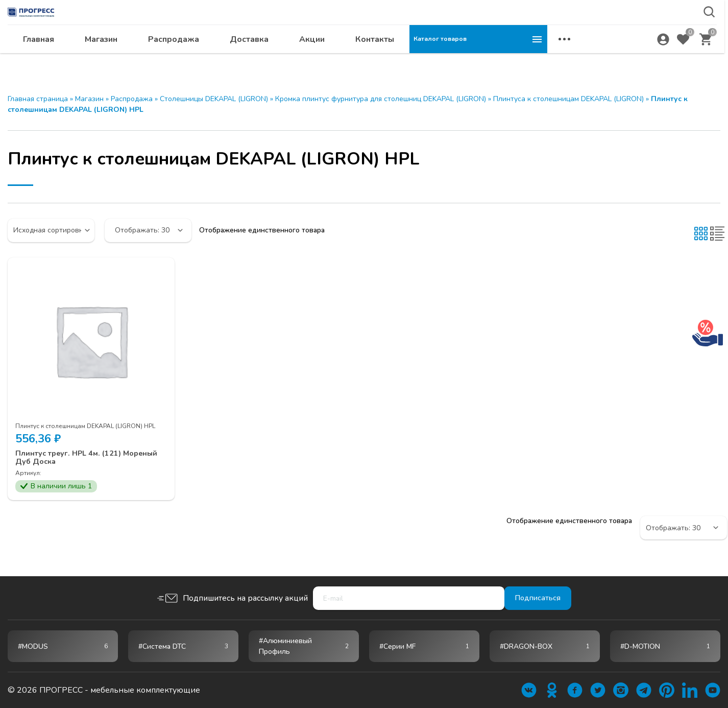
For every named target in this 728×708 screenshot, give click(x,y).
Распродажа (311, 59)
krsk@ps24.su (643, 34)
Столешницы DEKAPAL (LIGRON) (214, 99)
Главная (176, 59)
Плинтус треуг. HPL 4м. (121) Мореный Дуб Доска (73, 458)
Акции (450, 59)
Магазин (239, 59)
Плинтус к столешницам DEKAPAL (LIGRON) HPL (85, 426)
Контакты (513, 59)
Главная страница (38, 99)
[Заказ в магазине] (51, 230)
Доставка (387, 59)
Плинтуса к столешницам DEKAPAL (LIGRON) (568, 99)
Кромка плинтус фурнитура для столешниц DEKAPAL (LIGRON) (381, 99)
